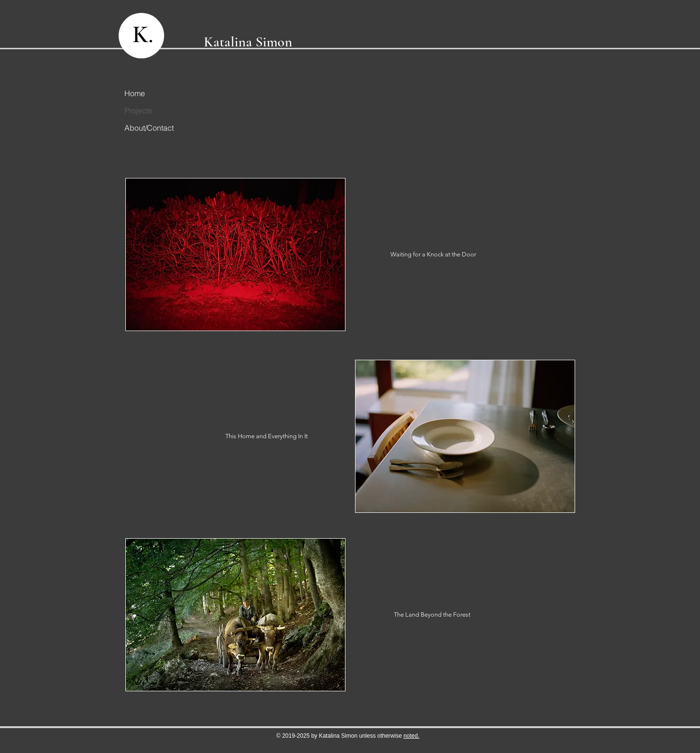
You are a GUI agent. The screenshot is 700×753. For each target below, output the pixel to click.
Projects (138, 111)
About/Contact (145, 128)
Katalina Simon (248, 42)
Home (135, 93)
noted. (411, 736)
